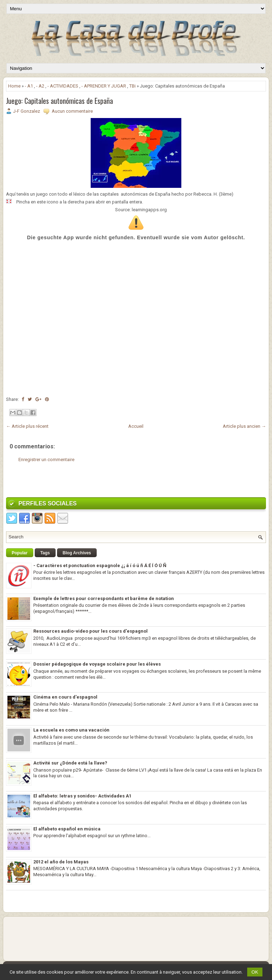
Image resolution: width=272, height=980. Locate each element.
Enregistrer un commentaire (46, 460)
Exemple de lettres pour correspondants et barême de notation (104, 598)
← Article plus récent (27, 426)
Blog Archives (77, 553)
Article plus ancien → (244, 426)
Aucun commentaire (72, 111)
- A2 (40, 86)
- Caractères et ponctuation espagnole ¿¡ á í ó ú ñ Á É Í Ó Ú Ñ (100, 565)
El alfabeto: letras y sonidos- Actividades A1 (82, 796)
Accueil (136, 426)
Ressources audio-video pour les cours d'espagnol (90, 631)
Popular (20, 553)
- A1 (29, 86)
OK (255, 972)
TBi (132, 86)
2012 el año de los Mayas (61, 862)
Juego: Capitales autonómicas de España (59, 101)
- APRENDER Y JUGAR (104, 86)
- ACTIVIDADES (63, 86)
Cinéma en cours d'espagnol (65, 697)
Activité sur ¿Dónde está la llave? (70, 763)
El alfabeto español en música (67, 829)
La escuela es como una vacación (71, 730)
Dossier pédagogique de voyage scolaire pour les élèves (97, 664)
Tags (45, 553)
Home (14, 86)
